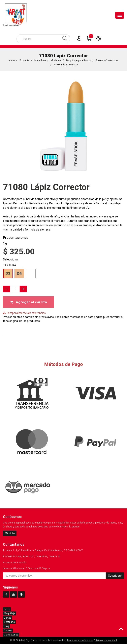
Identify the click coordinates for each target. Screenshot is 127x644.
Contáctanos (11, 635)
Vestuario (9, 622)
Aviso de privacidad (106, 640)
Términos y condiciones (80, 640)
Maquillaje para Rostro (79, 60)
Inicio (12, 60)
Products (24, 60)
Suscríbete (115, 576)
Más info (10, 533)
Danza (8, 618)
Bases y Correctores (107, 60)
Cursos (8, 631)
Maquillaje (40, 60)
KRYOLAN (56, 60)
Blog (6, 626)
